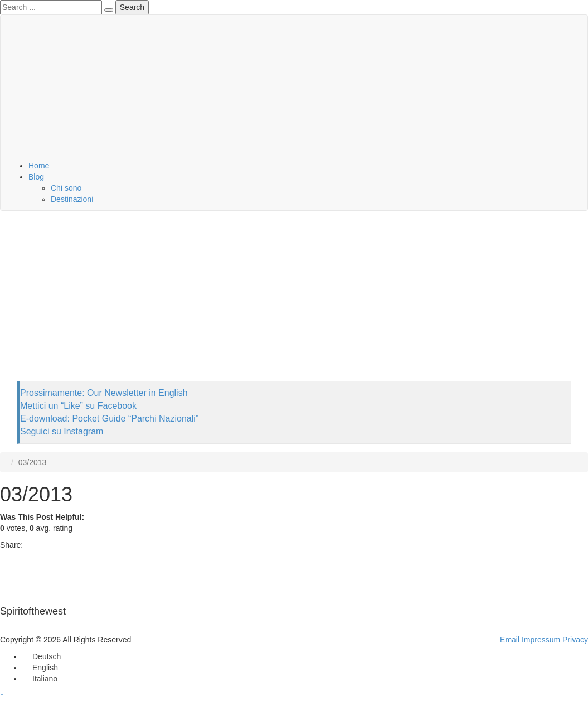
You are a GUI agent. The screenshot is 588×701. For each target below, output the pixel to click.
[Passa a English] (40, 668)
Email (510, 640)
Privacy (575, 640)
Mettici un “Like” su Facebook (78, 406)
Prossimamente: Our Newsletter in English (104, 393)
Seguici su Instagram (62, 431)
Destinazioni (72, 199)
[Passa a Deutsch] (42, 656)
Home (39, 166)
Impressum (541, 640)
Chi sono (66, 188)
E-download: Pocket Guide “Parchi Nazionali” (109, 419)
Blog (36, 177)
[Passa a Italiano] (40, 679)
